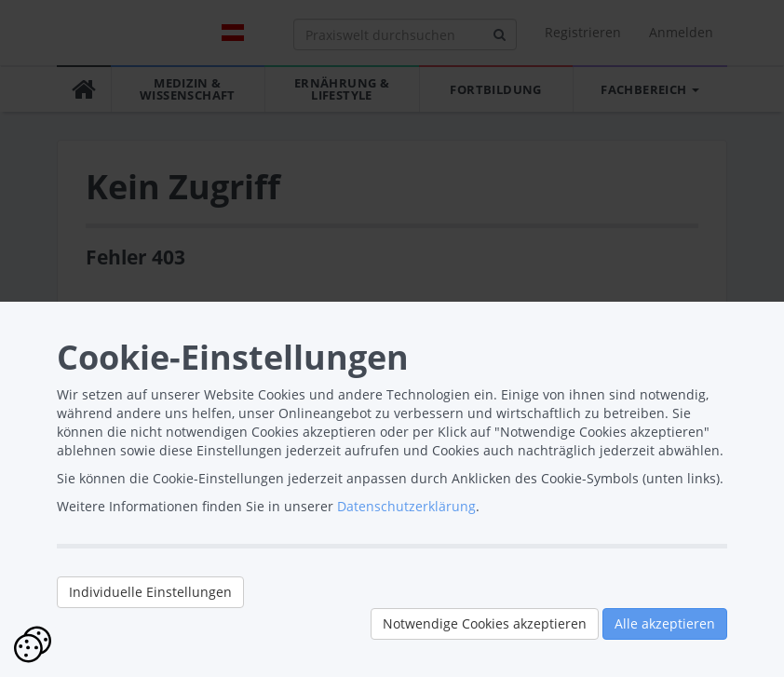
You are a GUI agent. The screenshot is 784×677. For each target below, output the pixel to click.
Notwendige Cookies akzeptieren (485, 623)
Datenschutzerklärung (406, 506)
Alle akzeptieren (665, 623)
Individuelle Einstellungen (150, 592)
